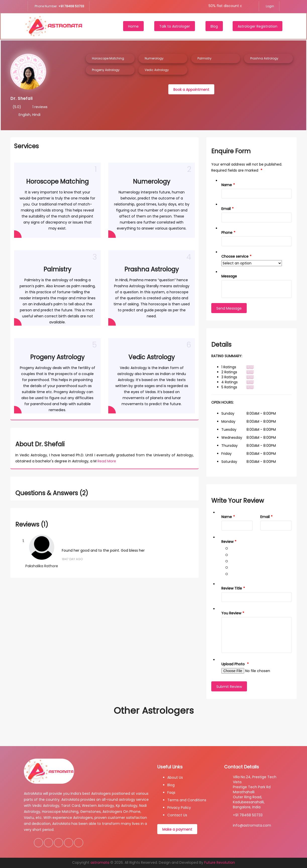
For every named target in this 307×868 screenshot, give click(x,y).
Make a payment (177, 829)
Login (270, 6)
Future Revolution (220, 862)
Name (227, 185)
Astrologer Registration (258, 26)
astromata (100, 862)
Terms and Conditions (187, 800)
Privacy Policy (179, 808)
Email (226, 209)
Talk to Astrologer (175, 26)
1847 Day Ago (72, 559)
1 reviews (40, 107)
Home (133, 26)
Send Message (229, 308)
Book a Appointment (191, 90)
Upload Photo (234, 664)
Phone (227, 233)
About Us (175, 777)
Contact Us (177, 815)
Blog (214, 26)
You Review (231, 613)
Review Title (232, 588)
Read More (107, 461)
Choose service (235, 256)
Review (227, 542)
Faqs (171, 792)
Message (229, 276)
